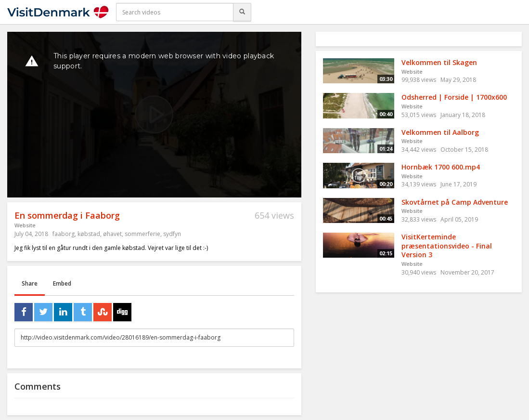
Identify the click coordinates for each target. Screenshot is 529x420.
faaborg (64, 234)
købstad (89, 234)
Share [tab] (30, 283)
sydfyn (172, 234)
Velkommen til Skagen (439, 62)
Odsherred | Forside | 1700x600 (454, 97)
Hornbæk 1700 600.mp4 (441, 167)
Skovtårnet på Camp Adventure (455, 202)
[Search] (242, 12)
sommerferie (142, 234)
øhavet (112, 234)
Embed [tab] (62, 283)
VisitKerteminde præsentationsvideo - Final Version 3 (447, 246)
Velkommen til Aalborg (440, 132)
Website (25, 225)
